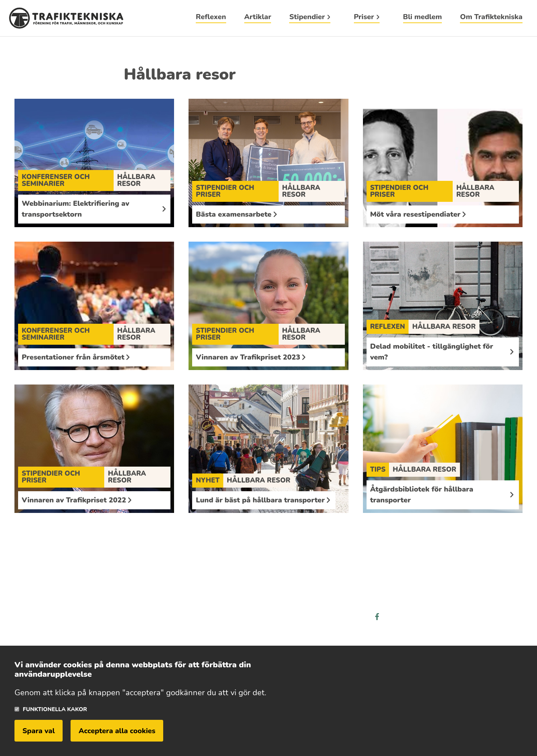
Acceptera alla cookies (117, 731)
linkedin (404, 617)
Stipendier (307, 18)
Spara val (39, 731)
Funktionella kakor (55, 709)
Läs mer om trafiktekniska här (71, 623)
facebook (377, 617)
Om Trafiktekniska (491, 18)
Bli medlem (423, 18)
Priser (364, 18)
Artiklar (258, 18)
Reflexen (211, 18)
